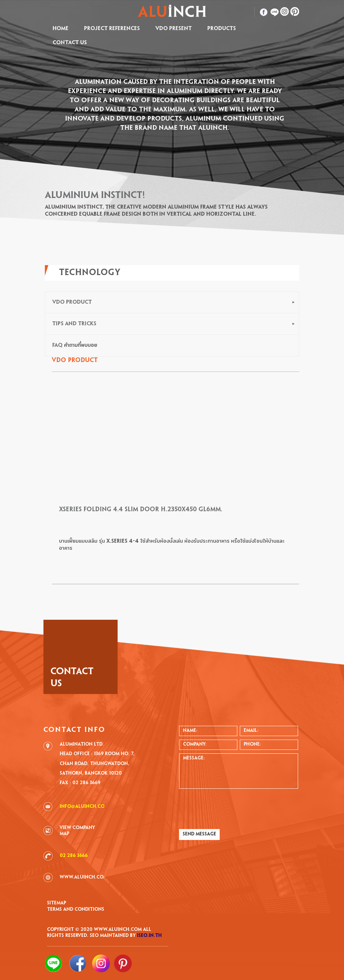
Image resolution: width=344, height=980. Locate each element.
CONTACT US (70, 43)
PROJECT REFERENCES (112, 29)
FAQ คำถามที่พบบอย (75, 345)
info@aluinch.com (84, 807)
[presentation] (233, 808)
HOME (61, 29)
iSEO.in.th (149, 936)
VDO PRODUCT (72, 302)
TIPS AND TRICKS (74, 324)
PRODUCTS (222, 29)
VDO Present (174, 29)
